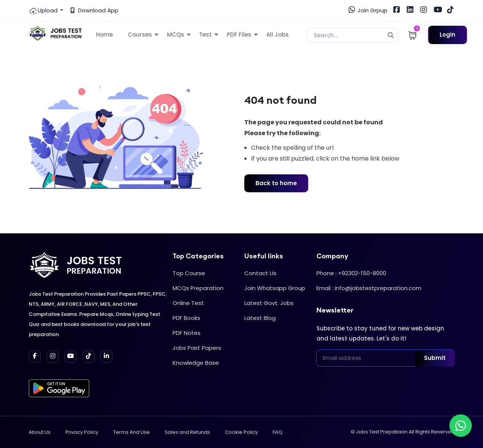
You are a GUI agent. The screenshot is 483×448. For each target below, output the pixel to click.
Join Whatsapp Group (275, 288)
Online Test (188, 303)
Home (104, 35)
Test (205, 35)
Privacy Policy (82, 432)
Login (448, 35)
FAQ (278, 432)
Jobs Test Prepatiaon (382, 432)
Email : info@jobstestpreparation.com (369, 288)
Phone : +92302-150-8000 (351, 273)
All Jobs (278, 35)
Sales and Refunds (187, 432)
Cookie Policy (241, 432)
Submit (435, 358)
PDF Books (186, 318)
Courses (140, 35)
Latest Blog (260, 318)
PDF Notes (187, 333)
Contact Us (260, 273)
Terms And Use (131, 432)
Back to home (276, 183)
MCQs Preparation (198, 288)
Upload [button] (44, 10)
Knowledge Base (196, 363)
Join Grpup (368, 10)
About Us (40, 432)
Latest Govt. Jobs (269, 303)
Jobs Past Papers (197, 348)
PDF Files (239, 35)
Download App (95, 10)
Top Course (189, 273)
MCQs (176, 35)
